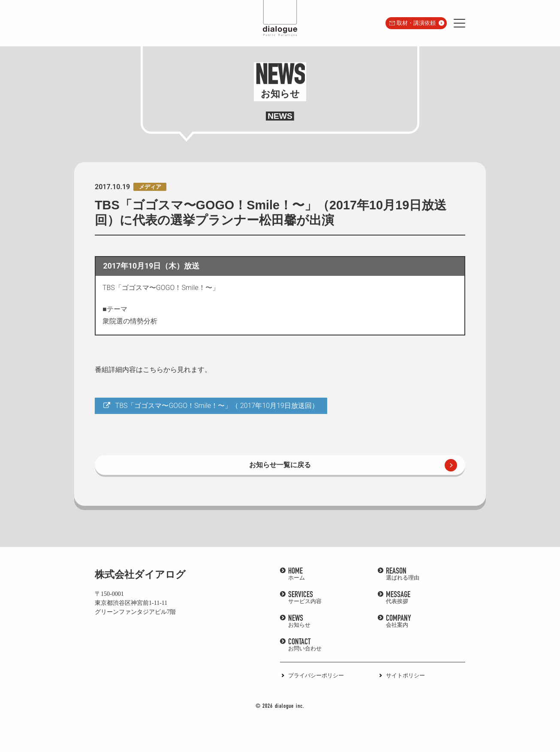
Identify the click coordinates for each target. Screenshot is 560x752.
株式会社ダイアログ (140, 575)
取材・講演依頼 (416, 23)
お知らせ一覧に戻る (280, 465)
